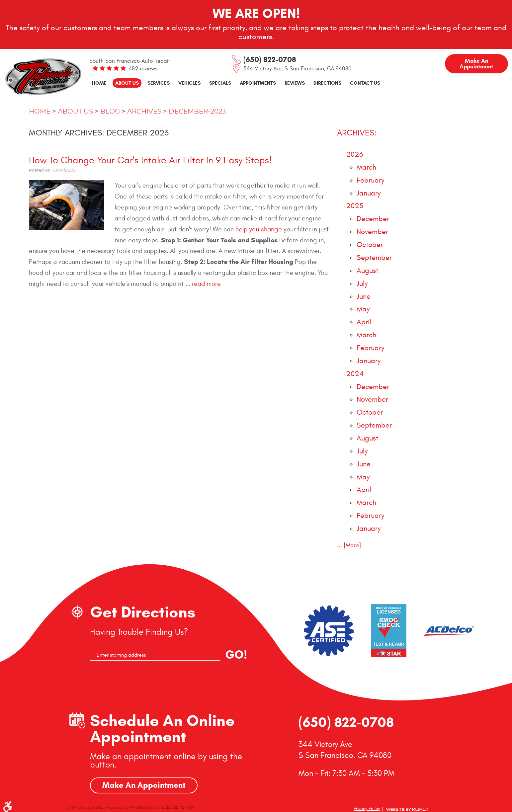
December (373, 219)
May (363, 309)
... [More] (349, 545)
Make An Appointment (144, 785)
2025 (355, 206)
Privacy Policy (367, 809)
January (369, 193)
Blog (110, 112)
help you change (259, 229)
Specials (220, 83)
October (370, 245)
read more (206, 284)
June (364, 297)
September (374, 258)
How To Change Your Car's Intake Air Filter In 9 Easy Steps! (150, 160)
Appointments (258, 83)
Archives (144, 112)
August (367, 271)
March (366, 167)
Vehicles (189, 83)
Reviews (295, 83)
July (362, 284)
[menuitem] (99, 83)
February (370, 180)
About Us (127, 83)
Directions (327, 83)
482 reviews (143, 69)
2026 (354, 155)
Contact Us (365, 83)
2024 (355, 374)
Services (159, 83)
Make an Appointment (476, 64)
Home (99, 83)
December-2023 (197, 112)
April (364, 322)
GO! (236, 655)
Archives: (357, 133)
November (372, 232)
